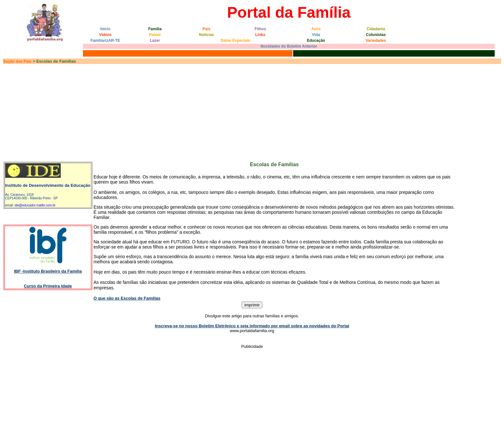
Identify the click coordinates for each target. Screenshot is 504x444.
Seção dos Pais (17, 61)
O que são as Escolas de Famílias (127, 298)
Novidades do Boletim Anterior (289, 46)
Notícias (207, 35)
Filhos (260, 29)
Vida (316, 35)
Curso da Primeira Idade (48, 286)
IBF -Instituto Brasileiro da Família (48, 271)
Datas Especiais (235, 41)
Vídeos (105, 35)
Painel (155, 35)
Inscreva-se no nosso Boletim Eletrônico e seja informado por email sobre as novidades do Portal (252, 326)
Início (105, 29)
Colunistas (376, 35)
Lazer (155, 41)
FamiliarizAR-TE (105, 41)
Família (155, 29)
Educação (316, 41)
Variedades (376, 41)
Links (260, 35)
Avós (316, 29)
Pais (207, 29)
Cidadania (376, 29)
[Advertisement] (252, 113)
